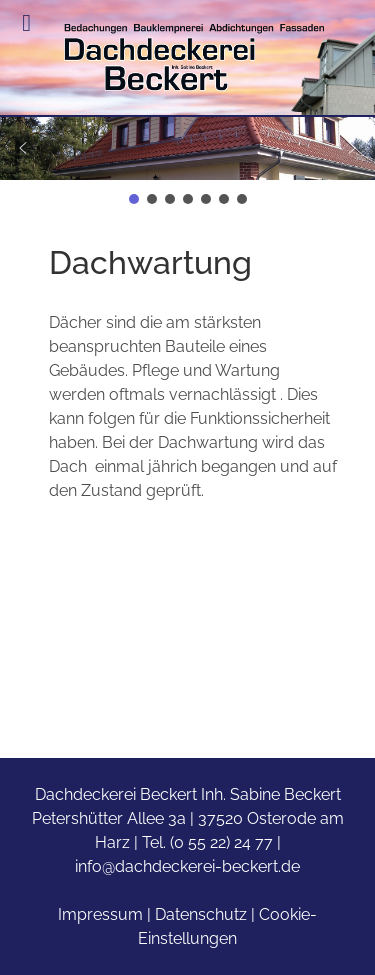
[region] (187, 162)
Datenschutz (201, 914)
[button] (187, 148)
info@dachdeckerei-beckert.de (187, 866)
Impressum (100, 914)
